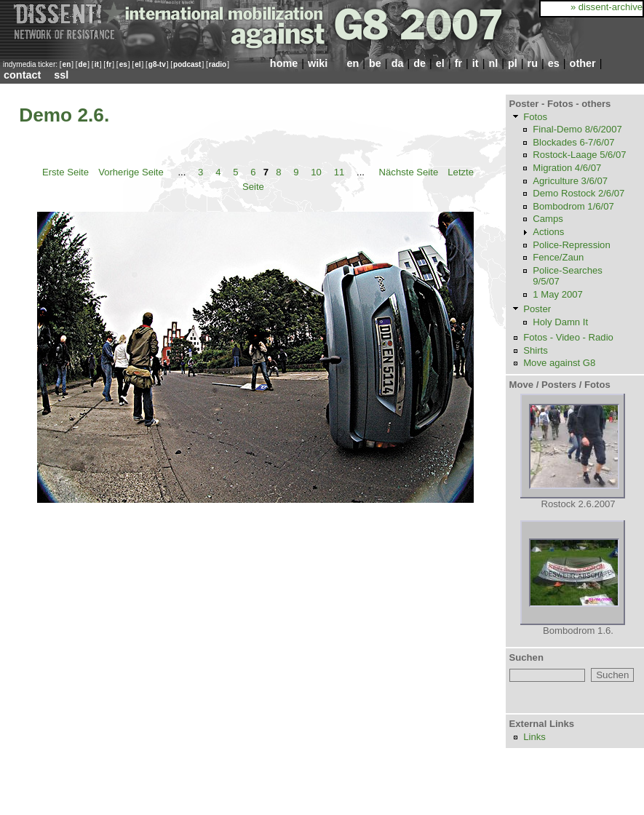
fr (109, 64)
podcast (187, 64)
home (284, 63)
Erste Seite (65, 172)
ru (533, 63)
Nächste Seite (409, 172)
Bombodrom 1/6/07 (573, 206)
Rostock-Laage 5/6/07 (579, 155)
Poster (537, 309)
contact (22, 75)
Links (534, 737)
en (67, 64)
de (83, 64)
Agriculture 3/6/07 (570, 181)
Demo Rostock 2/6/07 (579, 193)
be (375, 63)
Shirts (536, 350)
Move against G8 (559, 363)
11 (339, 172)
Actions (548, 232)
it (97, 64)
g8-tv (157, 64)
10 (316, 172)
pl (513, 63)
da (398, 63)
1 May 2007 (558, 294)
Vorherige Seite (131, 172)
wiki (318, 63)
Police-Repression (571, 245)
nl (493, 63)
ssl (61, 75)
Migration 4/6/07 (567, 168)
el (138, 64)
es (123, 64)
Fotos (535, 117)
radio (218, 64)
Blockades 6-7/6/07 (573, 142)
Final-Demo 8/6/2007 (577, 129)
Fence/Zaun (558, 257)
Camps (548, 219)
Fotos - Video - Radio (568, 337)
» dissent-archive (607, 7)
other (583, 63)
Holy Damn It (560, 322)
